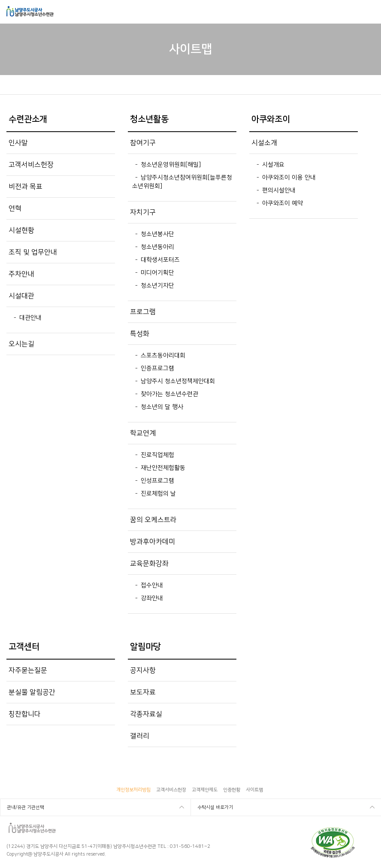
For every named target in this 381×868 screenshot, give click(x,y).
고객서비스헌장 (171, 790)
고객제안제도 (205, 790)
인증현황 (232, 790)
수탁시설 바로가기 (215, 808)
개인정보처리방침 (133, 790)
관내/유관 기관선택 (26, 808)
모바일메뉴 (369, 12)
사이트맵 (254, 790)
